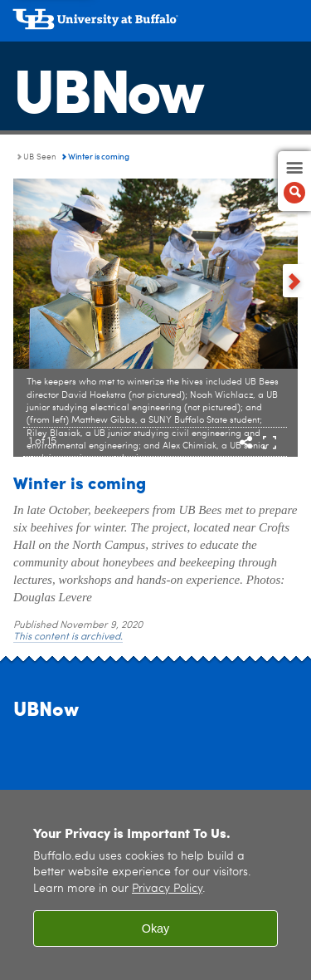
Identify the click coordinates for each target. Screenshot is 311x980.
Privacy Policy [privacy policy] (167, 889)
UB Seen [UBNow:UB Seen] (40, 157)
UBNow (108, 87)
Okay (156, 929)
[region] (155, 885)
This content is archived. (68, 637)
